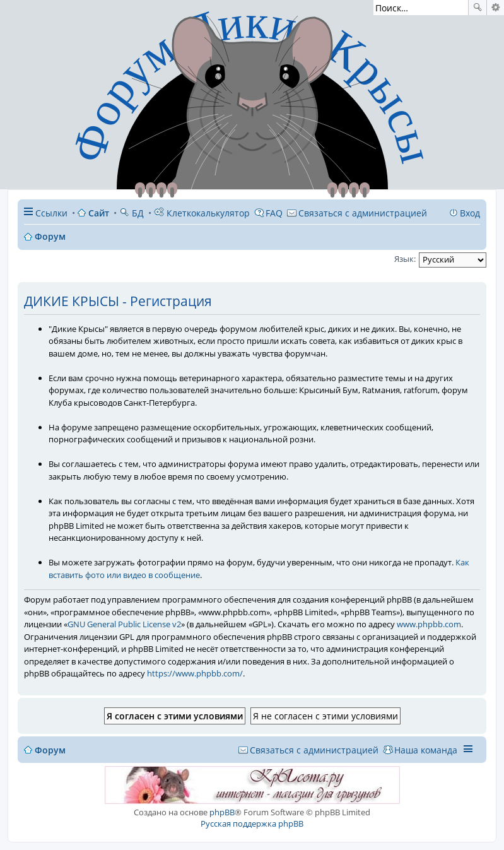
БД (132, 213)
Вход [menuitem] (470, 213)
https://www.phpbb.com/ (195, 673)
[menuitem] (357, 213)
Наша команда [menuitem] (426, 750)
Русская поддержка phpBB (252, 823)
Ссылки (51, 213)
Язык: (405, 259)
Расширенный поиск (495, 8)
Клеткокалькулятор (202, 213)
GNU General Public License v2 (124, 624)
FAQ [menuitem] (274, 213)
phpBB (222, 812)
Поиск (478, 8)
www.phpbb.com (429, 624)
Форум (50, 750)
